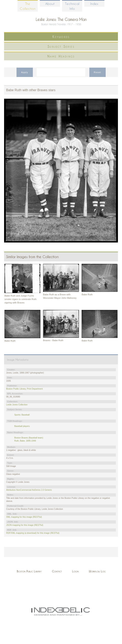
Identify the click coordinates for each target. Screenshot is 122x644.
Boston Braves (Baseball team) (29, 438)
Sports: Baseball (22, 415)
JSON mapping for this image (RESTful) (25, 525)
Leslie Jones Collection (17, 405)
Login (75, 571)
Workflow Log (97, 571)
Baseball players (22, 426)
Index (94, 4)
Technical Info (72, 6)
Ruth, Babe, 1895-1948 (25, 441)
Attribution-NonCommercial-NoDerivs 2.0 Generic (29, 490)
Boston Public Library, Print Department (24, 389)
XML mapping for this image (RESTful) (24, 517)
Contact (57, 571)
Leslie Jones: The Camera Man (61, 19)
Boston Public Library (29, 571)
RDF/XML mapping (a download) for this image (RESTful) (33, 533)
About (50, 4)
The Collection (28, 6)
